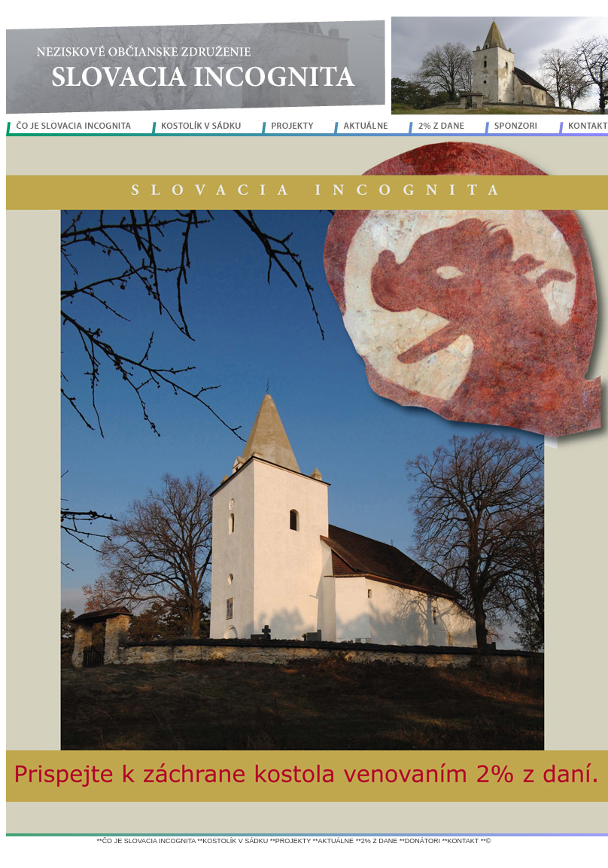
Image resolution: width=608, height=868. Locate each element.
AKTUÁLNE (336, 841)
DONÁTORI (423, 841)
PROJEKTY (293, 841)
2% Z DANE (380, 841)
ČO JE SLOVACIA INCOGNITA (149, 841)
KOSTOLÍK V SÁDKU (235, 841)
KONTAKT (464, 841)
